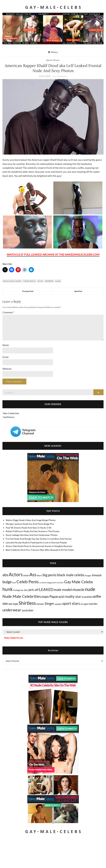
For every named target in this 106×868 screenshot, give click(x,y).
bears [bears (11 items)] (39, 575)
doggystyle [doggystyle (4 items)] (52, 583)
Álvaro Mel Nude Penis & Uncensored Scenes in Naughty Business (39, 546)
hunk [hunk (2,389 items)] (8, 589)
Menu (53, 52)
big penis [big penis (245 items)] (49, 575)
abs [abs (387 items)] (5, 575)
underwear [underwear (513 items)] (12, 610)
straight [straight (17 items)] (84, 604)
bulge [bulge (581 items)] (7, 582)
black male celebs (12, 281)
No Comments (60, 76)
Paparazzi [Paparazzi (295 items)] (57, 596)
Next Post (78, 291)
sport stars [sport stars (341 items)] (71, 603)
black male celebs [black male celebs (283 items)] (71, 575)
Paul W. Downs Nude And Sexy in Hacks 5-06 (29, 528)
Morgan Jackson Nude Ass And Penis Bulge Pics (30, 524)
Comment (8, 312)
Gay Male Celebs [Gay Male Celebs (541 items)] (79, 582)
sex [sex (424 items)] (5, 603)
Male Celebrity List (14, 638)
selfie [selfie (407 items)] (97, 596)
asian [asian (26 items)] (26, 575)
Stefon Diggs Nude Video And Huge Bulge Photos (31, 520)
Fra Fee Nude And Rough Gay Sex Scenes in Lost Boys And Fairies (39, 539)
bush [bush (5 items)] (14, 583)
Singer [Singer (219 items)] (49, 603)
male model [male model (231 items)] (63, 590)
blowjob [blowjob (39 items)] (97, 575)
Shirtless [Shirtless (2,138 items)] (27, 603)
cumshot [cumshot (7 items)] (43, 583)
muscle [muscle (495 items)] (78, 589)
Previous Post (28, 291)
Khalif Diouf (53, 60)
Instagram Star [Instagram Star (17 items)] (21, 590)
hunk (40, 281)
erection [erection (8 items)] (60, 583)
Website (7, 369)
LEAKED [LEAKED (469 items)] (46, 589)
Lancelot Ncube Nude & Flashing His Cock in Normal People (36, 542)
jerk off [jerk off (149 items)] (34, 590)
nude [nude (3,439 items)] (90, 589)
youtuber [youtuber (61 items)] (28, 610)
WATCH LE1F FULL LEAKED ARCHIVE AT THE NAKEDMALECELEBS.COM (53, 254)
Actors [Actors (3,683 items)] (16, 574)
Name (6, 345)
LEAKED (49, 281)
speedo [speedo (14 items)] (58, 604)
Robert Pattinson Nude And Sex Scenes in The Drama (33, 531)
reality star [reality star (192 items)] (73, 596)
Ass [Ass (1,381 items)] (33, 575)
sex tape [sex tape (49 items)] (13, 604)
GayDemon (9, 417)
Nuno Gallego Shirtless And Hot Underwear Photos (32, 535)
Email (5, 357)
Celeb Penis (30, 281)
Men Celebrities (11, 413)
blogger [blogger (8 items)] (88, 575)
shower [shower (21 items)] (40, 604)
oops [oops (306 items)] (45, 596)
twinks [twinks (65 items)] (93, 604)
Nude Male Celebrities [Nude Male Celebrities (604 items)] (22, 596)
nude (58, 281)
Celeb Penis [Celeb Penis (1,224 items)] (28, 582)
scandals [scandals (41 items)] (87, 597)
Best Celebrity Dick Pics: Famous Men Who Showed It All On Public (40, 550)
